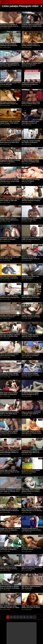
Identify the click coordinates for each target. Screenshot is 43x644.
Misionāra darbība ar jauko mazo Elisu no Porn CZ (30, 122)
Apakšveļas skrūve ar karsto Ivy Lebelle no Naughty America (10, 239)
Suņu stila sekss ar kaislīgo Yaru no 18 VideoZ (31, 180)
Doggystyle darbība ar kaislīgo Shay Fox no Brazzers (10, 161)
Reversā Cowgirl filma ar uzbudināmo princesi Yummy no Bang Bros (31, 530)
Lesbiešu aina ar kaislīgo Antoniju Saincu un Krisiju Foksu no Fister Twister (30, 375)
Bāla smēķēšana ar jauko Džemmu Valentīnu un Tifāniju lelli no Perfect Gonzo (10, 607)
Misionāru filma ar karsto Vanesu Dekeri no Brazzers (9, 277)
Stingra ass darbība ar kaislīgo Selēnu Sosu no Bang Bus (10, 529)
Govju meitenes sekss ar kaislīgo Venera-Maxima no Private (9, 220)
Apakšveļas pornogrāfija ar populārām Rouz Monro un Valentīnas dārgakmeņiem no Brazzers (31, 453)
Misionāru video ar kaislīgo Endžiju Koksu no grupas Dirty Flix (10, 297)
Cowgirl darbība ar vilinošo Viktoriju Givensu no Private (31, 316)
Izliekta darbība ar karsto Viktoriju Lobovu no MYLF (9, 568)
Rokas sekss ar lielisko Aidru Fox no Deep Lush (10, 258)
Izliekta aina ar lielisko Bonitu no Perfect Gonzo (31, 549)
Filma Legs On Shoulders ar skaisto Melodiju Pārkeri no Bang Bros (9, 452)
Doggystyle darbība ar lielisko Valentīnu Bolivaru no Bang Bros (32, 200)
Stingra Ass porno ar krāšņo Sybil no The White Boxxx (9, 413)
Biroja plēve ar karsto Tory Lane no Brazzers (30, 277)
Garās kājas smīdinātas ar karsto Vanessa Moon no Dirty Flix (10, 472)
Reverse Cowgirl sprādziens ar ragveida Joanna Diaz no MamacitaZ (32, 336)
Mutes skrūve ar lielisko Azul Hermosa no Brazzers (31, 64)
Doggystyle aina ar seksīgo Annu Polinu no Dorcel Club (9, 374)
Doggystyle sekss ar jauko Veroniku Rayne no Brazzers (9, 510)
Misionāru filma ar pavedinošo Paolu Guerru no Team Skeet (10, 142)
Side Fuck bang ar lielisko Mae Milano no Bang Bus (32, 568)
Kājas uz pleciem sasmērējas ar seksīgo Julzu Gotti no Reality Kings (31, 414)
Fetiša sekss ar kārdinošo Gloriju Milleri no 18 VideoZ (31, 297)
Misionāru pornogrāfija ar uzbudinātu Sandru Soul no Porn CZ (9, 26)
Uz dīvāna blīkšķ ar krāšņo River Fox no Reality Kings (30, 161)
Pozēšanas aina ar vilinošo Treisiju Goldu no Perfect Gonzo (9, 433)
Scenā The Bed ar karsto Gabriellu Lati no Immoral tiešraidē (8, 46)
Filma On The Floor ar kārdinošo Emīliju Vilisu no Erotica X (31, 259)
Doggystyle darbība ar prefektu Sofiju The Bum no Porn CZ (32, 238)
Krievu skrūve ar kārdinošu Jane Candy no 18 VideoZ (31, 355)
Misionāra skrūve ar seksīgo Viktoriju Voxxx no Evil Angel (10, 180)
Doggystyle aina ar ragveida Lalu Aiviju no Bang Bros (9, 549)
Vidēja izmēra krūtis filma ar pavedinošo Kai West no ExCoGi (31, 84)
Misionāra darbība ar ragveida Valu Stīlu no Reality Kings (10, 335)
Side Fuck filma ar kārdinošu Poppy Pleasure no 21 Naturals (32, 510)
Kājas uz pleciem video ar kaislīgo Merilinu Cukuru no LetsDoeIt (31, 46)
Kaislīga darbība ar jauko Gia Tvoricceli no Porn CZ (10, 316)
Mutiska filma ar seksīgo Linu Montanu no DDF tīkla (31, 219)
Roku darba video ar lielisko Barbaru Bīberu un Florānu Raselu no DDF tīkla (31, 491)
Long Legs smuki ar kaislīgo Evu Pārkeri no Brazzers (31, 142)
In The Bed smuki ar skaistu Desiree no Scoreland (31, 471)
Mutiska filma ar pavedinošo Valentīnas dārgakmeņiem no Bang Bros (10, 65)
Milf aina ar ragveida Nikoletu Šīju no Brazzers (31, 587)
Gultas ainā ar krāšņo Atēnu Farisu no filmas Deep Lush (31, 103)
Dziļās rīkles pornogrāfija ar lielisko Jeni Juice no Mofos (31, 607)
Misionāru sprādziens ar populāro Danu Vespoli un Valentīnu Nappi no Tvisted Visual (9, 104)
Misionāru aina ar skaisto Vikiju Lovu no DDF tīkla (10, 83)
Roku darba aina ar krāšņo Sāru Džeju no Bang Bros (9, 394)
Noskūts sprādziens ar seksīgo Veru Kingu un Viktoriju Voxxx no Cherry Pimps (10, 491)
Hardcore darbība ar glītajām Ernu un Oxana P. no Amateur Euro (10, 588)
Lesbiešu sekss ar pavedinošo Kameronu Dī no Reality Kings (32, 25)
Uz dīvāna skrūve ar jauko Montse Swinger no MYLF (30, 394)
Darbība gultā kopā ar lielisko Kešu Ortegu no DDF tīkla (10, 200)
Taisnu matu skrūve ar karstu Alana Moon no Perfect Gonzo (32, 432)
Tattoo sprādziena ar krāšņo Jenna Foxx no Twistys (9, 355)
